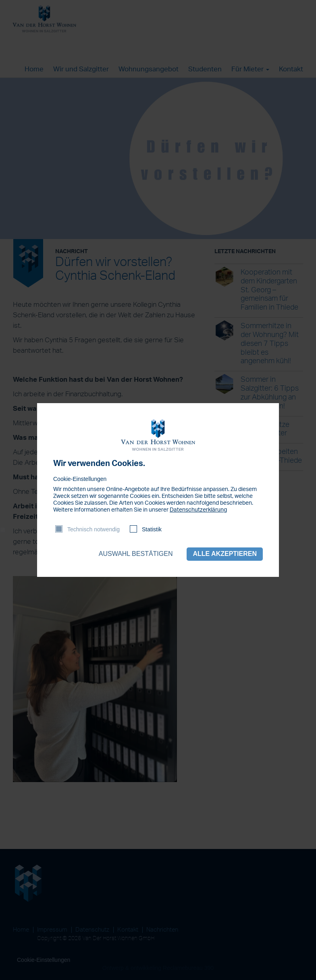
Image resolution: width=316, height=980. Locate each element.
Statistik (152, 529)
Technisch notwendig (94, 529)
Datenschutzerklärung (198, 510)
